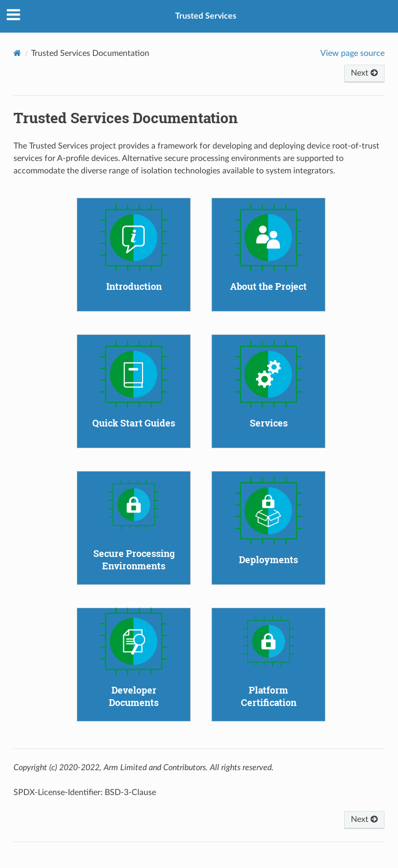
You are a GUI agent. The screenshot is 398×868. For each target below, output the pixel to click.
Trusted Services (206, 16)
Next (364, 73)
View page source (352, 53)
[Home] (17, 53)
